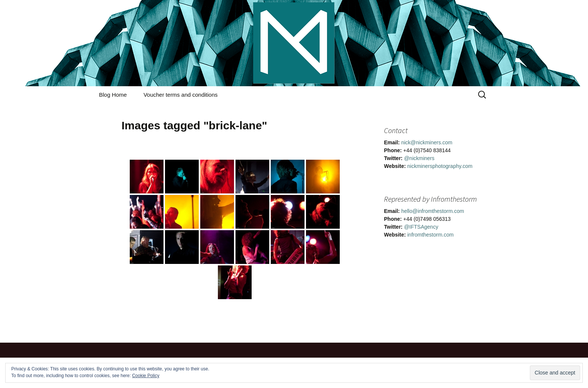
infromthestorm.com (430, 235)
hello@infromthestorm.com (433, 211)
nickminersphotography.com (440, 166)
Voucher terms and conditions (181, 95)
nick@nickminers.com (427, 142)
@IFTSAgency (421, 227)
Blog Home (113, 95)
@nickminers (419, 158)
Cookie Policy (146, 376)
